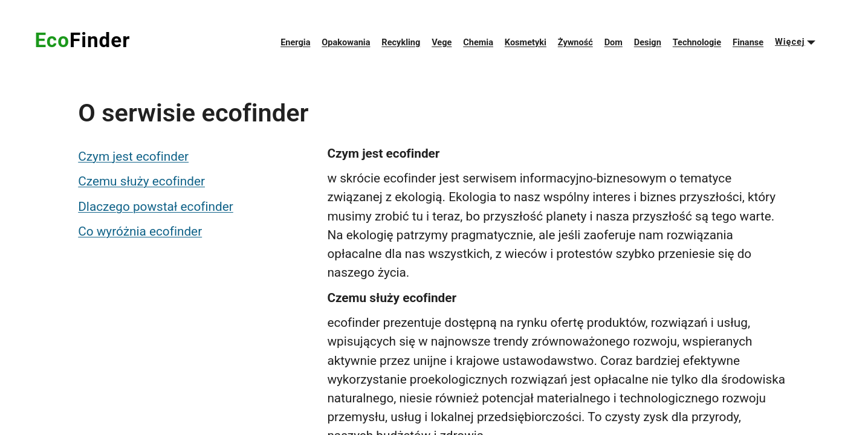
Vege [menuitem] (442, 43)
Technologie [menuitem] (697, 43)
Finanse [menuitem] (748, 43)
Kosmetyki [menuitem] (526, 43)
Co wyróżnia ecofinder (140, 231)
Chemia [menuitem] (478, 43)
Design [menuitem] (648, 43)
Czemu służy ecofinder (141, 181)
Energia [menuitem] (295, 43)
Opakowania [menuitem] (346, 43)
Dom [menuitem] (614, 43)
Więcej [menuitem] (790, 42)
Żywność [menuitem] (575, 43)
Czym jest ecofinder (133, 156)
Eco (82, 40)
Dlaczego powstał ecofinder (156, 207)
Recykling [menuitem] (401, 43)
